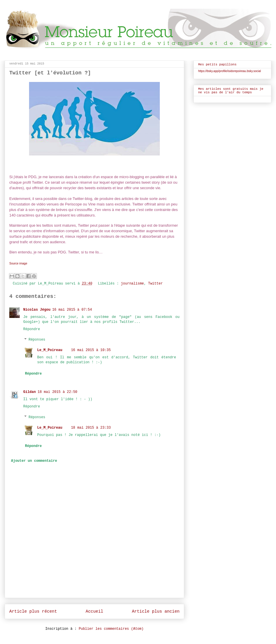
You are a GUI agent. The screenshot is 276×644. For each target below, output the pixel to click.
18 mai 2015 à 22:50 (57, 392)
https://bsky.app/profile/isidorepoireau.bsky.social (230, 71)
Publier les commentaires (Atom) (111, 629)
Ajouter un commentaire (34, 461)
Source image (18, 263)
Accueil (94, 611)
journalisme (132, 284)
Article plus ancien (156, 611)
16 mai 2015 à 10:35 (91, 350)
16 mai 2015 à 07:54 (72, 310)
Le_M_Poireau (50, 350)
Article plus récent (33, 611)
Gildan (29, 392)
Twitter (155, 284)
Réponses (37, 340)
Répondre (32, 329)
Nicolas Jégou (37, 310)
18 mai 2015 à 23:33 (91, 428)
